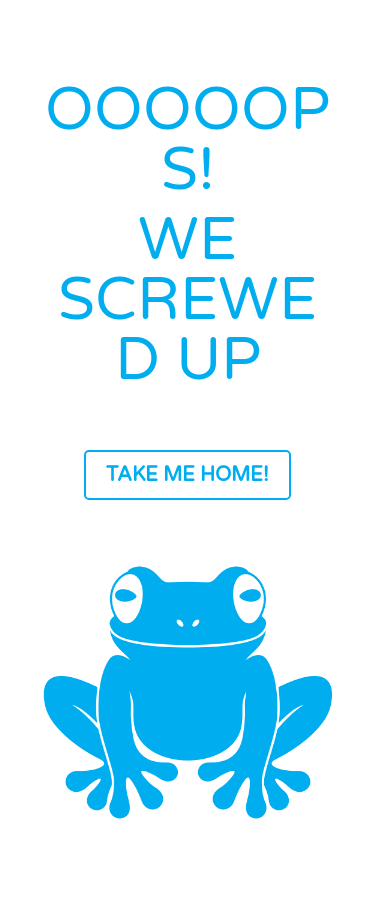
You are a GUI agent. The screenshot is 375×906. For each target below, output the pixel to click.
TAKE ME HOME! (187, 475)
